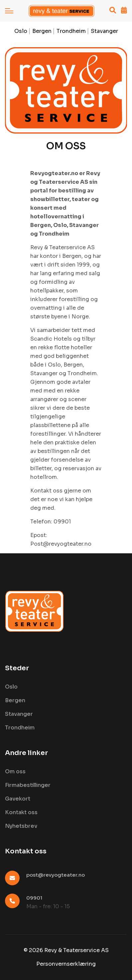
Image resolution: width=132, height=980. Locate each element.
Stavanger (104, 31)
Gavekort (18, 799)
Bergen (42, 31)
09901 (34, 898)
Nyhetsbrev (21, 826)
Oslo (21, 31)
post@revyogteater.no (56, 875)
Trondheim (71, 31)
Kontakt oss (21, 812)
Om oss (15, 771)
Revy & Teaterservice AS (76, 950)
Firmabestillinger (28, 785)
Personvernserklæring (66, 964)
